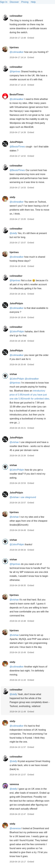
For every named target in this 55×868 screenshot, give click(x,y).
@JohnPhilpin (17, 332)
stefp (12, 197)
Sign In (4, 2)
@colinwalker (16, 52)
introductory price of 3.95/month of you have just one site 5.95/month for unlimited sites (29, 395)
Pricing (25, 2)
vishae (13, 374)
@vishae (14, 442)
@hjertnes (15, 71)
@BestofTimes (17, 147)
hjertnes (14, 47)
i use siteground (28, 497)
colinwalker (16, 16)
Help (33, 2)
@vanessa (15, 828)
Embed (31, 38)
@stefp (13, 233)
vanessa (14, 784)
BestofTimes (17, 95)
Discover (14, 2)
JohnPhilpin (16, 142)
